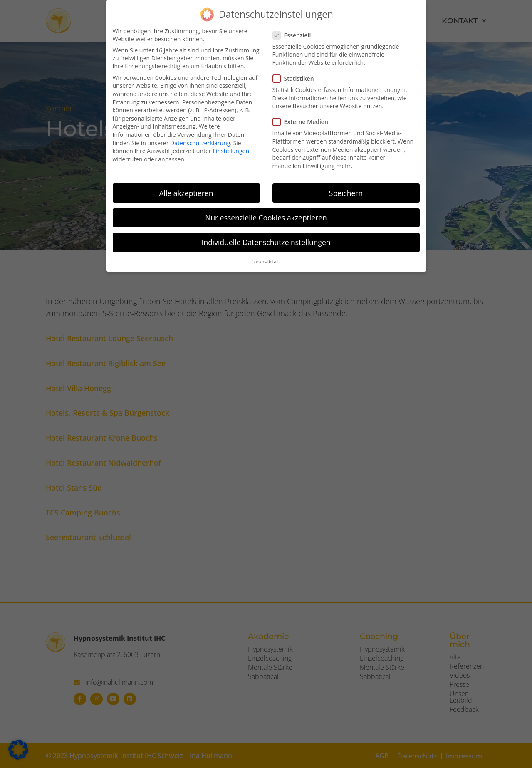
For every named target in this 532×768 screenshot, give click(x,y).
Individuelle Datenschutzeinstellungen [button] (266, 242)
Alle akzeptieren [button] (186, 193)
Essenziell (294, 35)
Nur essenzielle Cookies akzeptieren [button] (266, 218)
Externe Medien (303, 122)
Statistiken (296, 78)
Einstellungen (231, 151)
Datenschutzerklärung (200, 143)
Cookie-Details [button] (266, 262)
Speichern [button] (346, 193)
